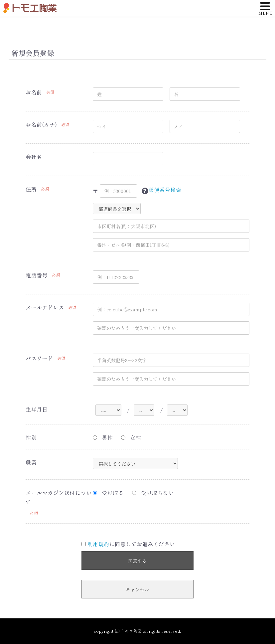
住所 (31, 189)
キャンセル (137, 589)
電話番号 (37, 275)
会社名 (34, 157)
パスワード (39, 358)
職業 (31, 462)
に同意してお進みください (128, 544)
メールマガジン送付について (59, 497)
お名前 (34, 92)
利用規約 (98, 544)
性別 (31, 437)
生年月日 (37, 409)
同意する (137, 561)
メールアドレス (45, 307)
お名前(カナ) (41, 124)
